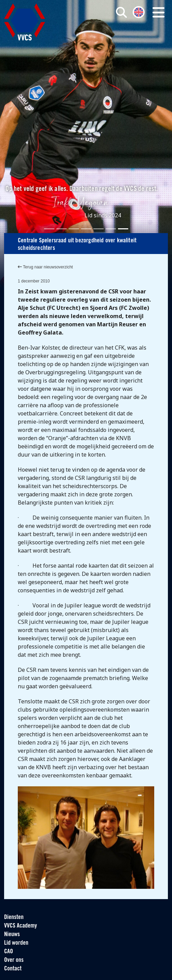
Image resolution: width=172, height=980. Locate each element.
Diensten (14, 917)
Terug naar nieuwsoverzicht (45, 267)
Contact (13, 969)
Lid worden (16, 943)
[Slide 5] (98, 229)
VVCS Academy (21, 926)
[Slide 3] (74, 229)
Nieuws (12, 935)
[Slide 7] (123, 229)
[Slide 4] (86, 229)
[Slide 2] (62, 229)
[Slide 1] (49, 229)
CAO (9, 952)
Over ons (14, 960)
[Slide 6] (111, 229)
